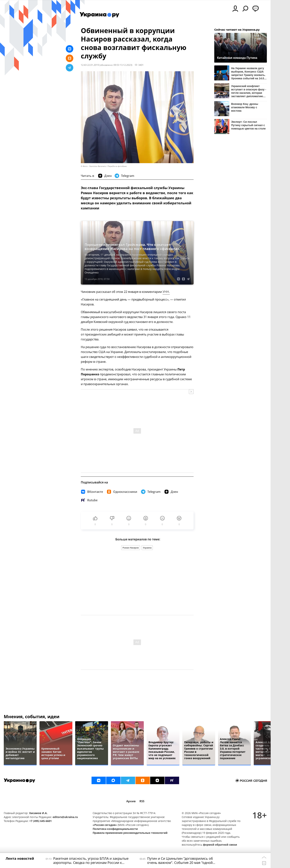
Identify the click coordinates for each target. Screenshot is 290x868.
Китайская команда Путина (237, 58)
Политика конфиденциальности (115, 829)
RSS (142, 801)
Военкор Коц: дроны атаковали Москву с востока (245, 107)
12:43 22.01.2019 (90, 65)
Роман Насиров (131, 548)
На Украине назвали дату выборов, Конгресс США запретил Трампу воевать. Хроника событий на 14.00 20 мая (248, 73)
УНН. (166, 292)
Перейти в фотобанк (117, 166)
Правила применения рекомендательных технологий (130, 833)
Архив (131, 801)
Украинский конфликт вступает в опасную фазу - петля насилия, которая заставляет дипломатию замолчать (249, 91)
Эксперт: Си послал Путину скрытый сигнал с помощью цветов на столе (248, 125)
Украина (147, 548)
